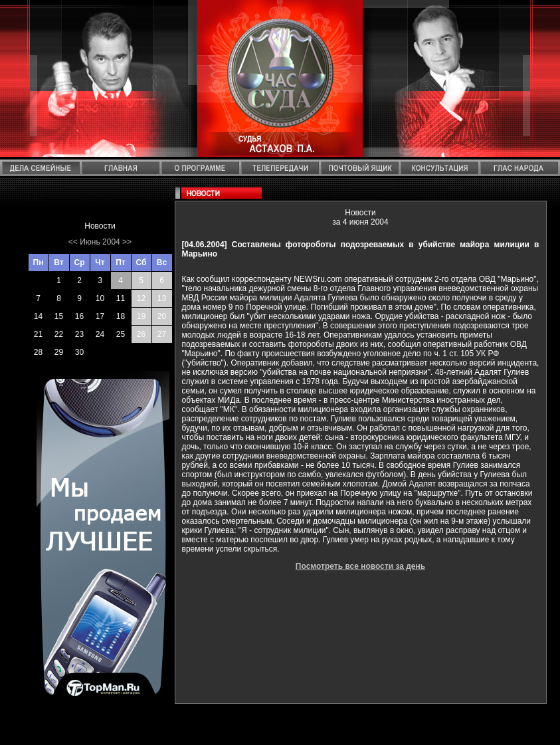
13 (162, 298)
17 (100, 316)
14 (38, 316)
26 (141, 334)
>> (127, 242)
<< (73, 242)
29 (59, 352)
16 (79, 316)
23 (79, 334)
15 (59, 316)
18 (121, 316)
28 (38, 352)
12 (141, 298)
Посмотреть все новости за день (360, 566)
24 (100, 334)
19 (141, 316)
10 (100, 298)
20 (162, 316)
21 (38, 334)
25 (121, 334)
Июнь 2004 (100, 242)
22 (59, 334)
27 (162, 334)
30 (79, 352)
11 (121, 298)
